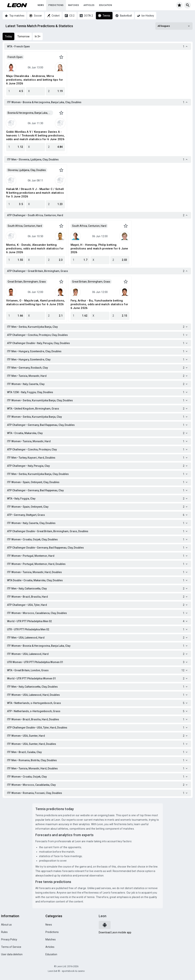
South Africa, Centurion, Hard (25, 226)
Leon (103, 916)
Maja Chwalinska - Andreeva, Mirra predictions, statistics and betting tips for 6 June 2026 (35, 80)
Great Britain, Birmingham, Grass (27, 282)
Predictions (56, 5)
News (41, 5)
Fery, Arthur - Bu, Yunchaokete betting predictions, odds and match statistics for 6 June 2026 (99, 304)
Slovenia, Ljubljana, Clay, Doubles (27, 170)
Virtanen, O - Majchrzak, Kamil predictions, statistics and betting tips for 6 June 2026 (36, 302)
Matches (74, 5)
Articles (89, 5)
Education (106, 5)
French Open (15, 57)
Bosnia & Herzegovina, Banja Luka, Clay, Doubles (30, 113)
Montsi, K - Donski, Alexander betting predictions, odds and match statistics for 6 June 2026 (35, 249)
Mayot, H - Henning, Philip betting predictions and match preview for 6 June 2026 (99, 249)
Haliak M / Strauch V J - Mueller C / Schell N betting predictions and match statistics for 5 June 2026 (35, 193)
